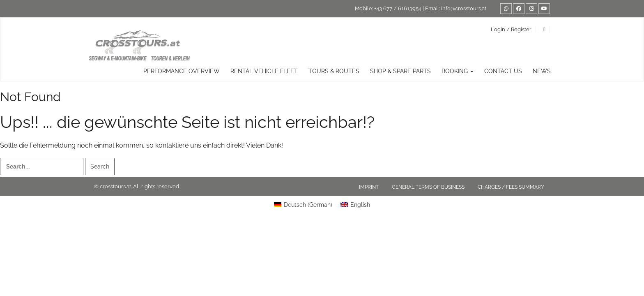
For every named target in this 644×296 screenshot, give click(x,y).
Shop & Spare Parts (400, 71)
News (542, 71)
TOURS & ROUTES (334, 71)
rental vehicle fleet (264, 71)
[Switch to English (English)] (355, 205)
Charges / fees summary (511, 187)
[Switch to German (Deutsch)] (303, 205)
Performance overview (182, 71)
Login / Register (511, 29)
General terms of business (428, 187)
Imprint (369, 187)
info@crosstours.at (464, 8)
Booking (458, 71)
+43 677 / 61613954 (398, 8)
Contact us (503, 71)
